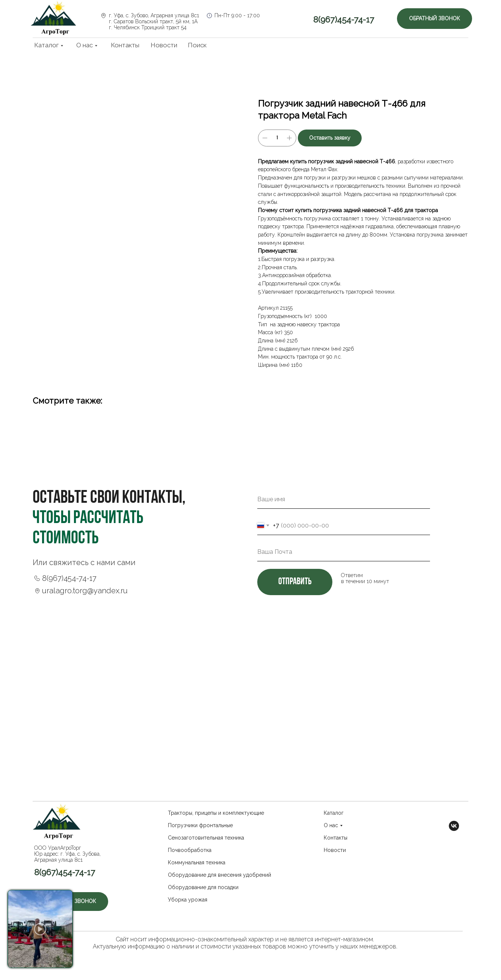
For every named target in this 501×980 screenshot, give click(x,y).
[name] (344, 499)
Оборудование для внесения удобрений (220, 875)
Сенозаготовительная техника (206, 838)
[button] (40, 929)
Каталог (46, 45)
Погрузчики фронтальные (200, 825)
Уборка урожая (188, 900)
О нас (85, 45)
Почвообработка (190, 850)
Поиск (197, 45)
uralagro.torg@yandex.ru (85, 591)
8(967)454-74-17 (344, 20)
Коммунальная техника (197, 862)
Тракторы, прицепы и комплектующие (216, 813)
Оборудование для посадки (203, 887)
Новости (164, 45)
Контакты (125, 45)
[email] (344, 552)
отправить (295, 582)
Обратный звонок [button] (435, 18)
